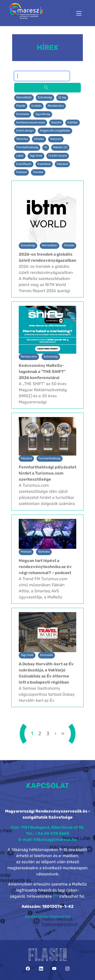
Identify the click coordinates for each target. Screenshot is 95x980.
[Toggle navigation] (79, 14)
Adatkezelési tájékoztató (48, 917)
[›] (55, 733)
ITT (55, 896)
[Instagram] (67, 969)
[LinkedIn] (41, 969)
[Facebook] (28, 969)
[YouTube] (54, 969)
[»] (63, 733)
